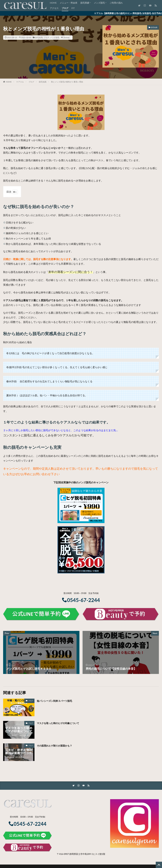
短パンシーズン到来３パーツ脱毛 (58, 701)
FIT (73, 8)
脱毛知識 (39, 37)
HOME (53, 3)
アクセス (54, 8)
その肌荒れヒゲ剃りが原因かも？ (58, 745)
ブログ (65, 8)
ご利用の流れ (116, 3)
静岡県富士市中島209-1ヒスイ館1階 (87, 854)
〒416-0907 (63, 854)
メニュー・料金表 (68, 3)
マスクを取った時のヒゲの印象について (62, 723)
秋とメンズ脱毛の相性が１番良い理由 (67, 82)
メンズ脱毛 (99, 3)
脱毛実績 (85, 3)
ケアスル (20, 82)
